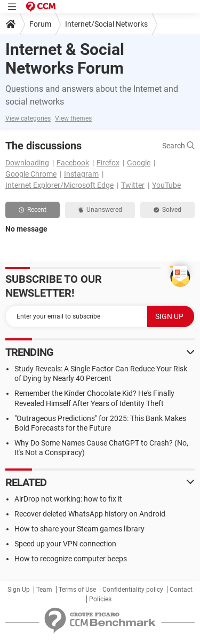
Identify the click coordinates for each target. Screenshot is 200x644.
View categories (28, 118)
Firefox (108, 163)
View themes (73, 118)
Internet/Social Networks (106, 24)
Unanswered (100, 210)
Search (178, 146)
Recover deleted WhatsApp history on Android (90, 514)
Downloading (27, 163)
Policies (100, 599)
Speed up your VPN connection (65, 544)
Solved (167, 210)
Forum (40, 24)
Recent (33, 210)
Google (139, 163)
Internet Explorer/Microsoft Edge (59, 185)
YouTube (166, 185)
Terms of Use (77, 590)
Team (44, 590)
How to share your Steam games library (79, 529)
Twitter (133, 185)
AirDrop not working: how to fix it (68, 499)
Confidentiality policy (133, 590)
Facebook (73, 163)
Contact (181, 590)
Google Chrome (31, 174)
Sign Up (19, 590)
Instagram (81, 174)
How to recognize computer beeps (71, 559)
